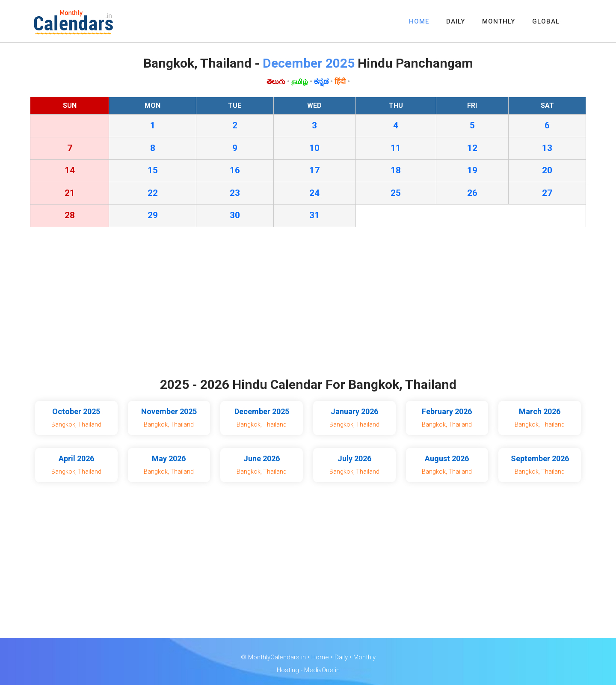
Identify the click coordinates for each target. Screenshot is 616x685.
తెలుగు (276, 82)
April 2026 (76, 458)
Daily (341, 657)
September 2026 (540, 458)
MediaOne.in (322, 670)
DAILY (456, 21)
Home (320, 657)
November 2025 (169, 411)
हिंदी (340, 82)
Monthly (364, 657)
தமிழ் (300, 82)
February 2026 (447, 411)
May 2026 (169, 458)
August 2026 (447, 458)
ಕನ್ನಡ (321, 82)
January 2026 (354, 411)
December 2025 (262, 411)
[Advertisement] (308, 304)
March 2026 (540, 411)
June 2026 (262, 458)
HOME (419, 21)
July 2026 (354, 458)
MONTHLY (499, 21)
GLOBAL (546, 21)
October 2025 (76, 411)
